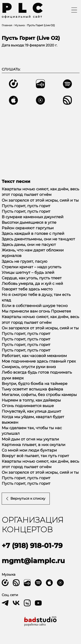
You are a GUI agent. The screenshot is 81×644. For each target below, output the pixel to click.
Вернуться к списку (26, 498)
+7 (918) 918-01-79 (32, 546)
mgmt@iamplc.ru (33, 561)
